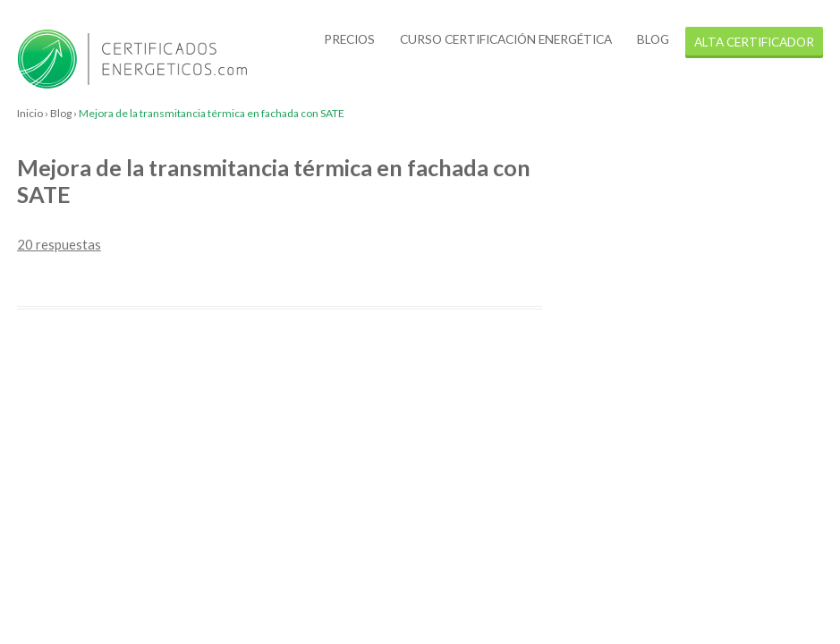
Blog (653, 39)
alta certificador (754, 42)
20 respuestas (59, 244)
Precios (349, 39)
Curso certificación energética (506, 39)
